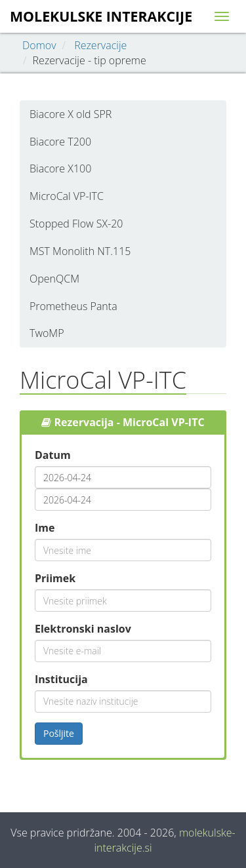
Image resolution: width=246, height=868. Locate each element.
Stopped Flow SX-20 (76, 224)
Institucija (61, 679)
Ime (45, 528)
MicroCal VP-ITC (67, 196)
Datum (53, 455)
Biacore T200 (60, 142)
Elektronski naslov (83, 629)
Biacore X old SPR (71, 114)
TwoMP (47, 333)
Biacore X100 (60, 168)
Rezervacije (100, 45)
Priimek (55, 578)
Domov (39, 45)
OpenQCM (54, 279)
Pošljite (59, 733)
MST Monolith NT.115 (80, 251)
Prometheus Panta (73, 306)
